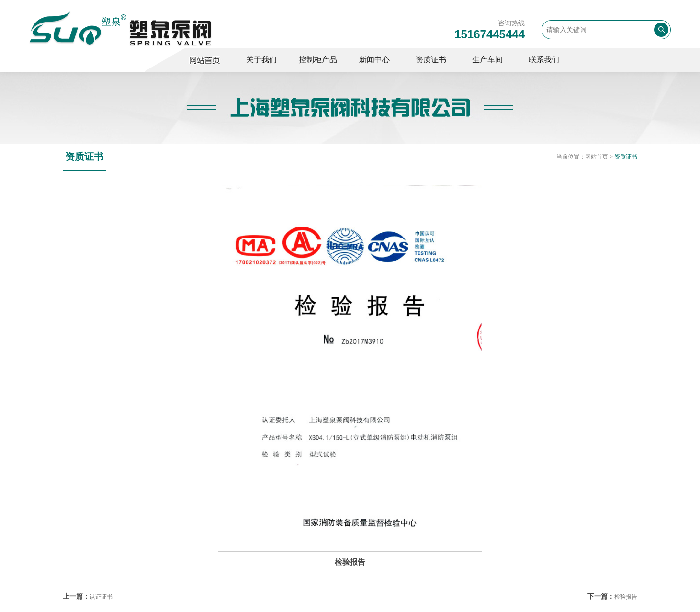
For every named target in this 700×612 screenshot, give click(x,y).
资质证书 (626, 157)
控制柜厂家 (209, 60)
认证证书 (101, 597)
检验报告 (626, 597)
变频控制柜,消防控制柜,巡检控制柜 (121, 28)
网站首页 (597, 157)
